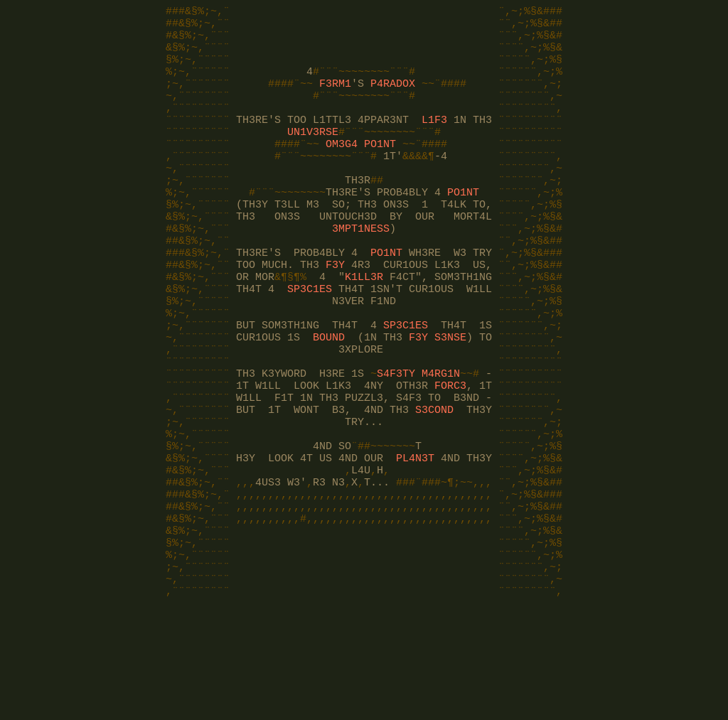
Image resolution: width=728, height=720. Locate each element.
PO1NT (463, 226)
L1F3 (434, 141)
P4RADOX (393, 98)
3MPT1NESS (361, 269)
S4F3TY (396, 439)
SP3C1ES (310, 340)
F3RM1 (335, 98)
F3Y (335, 311)
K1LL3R (364, 326)
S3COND (434, 482)
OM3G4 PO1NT (361, 169)
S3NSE (450, 397)
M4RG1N (441, 439)
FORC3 (450, 453)
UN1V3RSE (313, 155)
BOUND (329, 397)
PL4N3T (415, 539)
